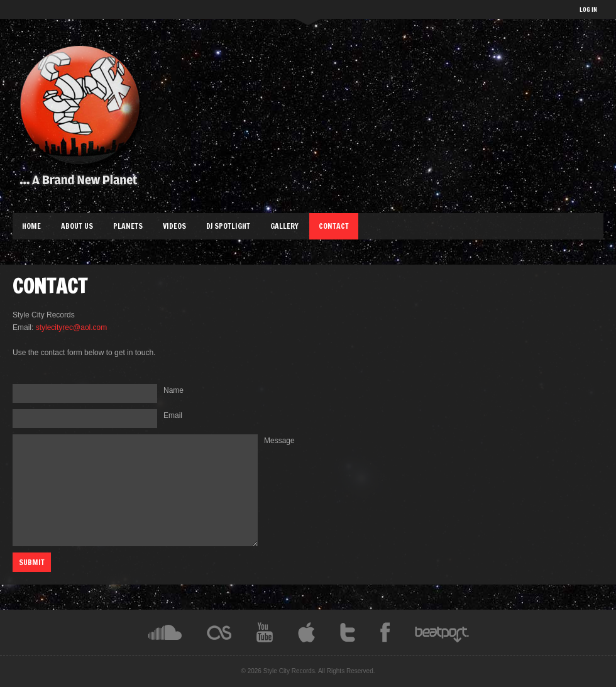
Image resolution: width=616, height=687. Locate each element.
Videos (174, 226)
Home (31, 226)
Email (173, 415)
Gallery (284, 226)
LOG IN (588, 9)
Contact (334, 226)
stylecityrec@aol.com (72, 327)
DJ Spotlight (228, 226)
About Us (77, 226)
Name (173, 390)
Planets (128, 226)
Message (279, 441)
